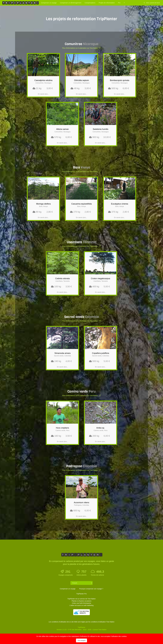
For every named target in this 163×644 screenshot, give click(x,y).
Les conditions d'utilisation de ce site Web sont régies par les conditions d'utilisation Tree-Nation (81, 622)
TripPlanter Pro (81, 594)
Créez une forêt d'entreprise (81, 603)
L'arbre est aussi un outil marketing (82, 605)
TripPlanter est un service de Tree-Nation (82, 599)
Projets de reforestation (107, 3)
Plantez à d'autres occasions (81, 601)
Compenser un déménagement (71, 3)
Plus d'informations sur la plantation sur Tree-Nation (81, 48)
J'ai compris (81, 640)
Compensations (90, 3)
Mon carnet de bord (152, 3)
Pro (119, 3)
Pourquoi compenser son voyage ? (91, 589)
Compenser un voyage (49, 3)
